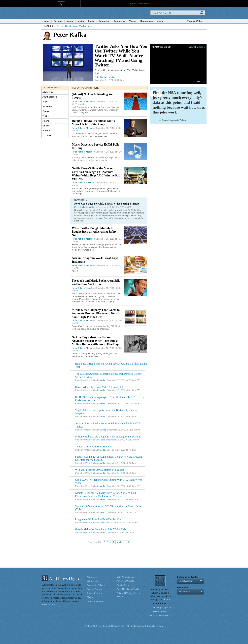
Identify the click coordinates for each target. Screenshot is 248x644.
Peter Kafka (100, 77)
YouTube (47, 135)
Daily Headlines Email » (128, 589)
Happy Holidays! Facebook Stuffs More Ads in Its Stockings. (93, 123)
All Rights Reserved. (137, 626)
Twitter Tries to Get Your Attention (94, 447)
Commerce (119, 21)
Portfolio (101, 1)
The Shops (61, 2)
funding (46, 126)
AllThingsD (61, 13)
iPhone (46, 121)
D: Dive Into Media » (160, 612)
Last (127, 542)
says (101, 218)
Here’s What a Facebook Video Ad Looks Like (100, 387)
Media (81, 21)
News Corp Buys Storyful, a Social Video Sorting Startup (107, 204)
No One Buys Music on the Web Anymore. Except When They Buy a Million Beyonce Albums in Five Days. (96, 341)
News (46, 21)
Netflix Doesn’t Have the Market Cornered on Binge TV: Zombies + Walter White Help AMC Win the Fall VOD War (96, 174)
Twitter (46, 116)
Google (46, 111)
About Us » (92, 577)
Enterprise (104, 21)
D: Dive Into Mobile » (160, 616)
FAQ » (90, 597)
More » (166, 599)
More (124, 3)
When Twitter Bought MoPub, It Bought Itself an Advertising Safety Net (94, 232)
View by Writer (195, 21)
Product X (112, 1)
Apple (45, 102)
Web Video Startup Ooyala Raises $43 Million (100, 470)
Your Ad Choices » (126, 577)
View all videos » (197, 47)
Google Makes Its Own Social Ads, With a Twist (101, 529)
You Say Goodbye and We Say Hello (74, 26)
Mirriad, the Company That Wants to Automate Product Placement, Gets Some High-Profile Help (96, 313)
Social (91, 21)
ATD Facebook (50, 97)
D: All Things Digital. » (160, 608)
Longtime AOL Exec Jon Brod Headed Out (98, 519)
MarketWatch (74, 1)
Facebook (47, 106)
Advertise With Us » (126, 581)
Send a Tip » (123, 585)
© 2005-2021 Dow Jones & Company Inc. (105, 626)
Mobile (70, 21)
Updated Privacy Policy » (140, 3)
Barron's (87, 1)
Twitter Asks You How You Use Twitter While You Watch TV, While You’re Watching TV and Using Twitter (121, 56)
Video (160, 21)
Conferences (147, 21)
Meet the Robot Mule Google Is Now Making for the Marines (108, 437)
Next (119, 542)
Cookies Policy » (95, 589)
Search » (201, 81)
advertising (48, 92)
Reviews (58, 21)
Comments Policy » (96, 585)
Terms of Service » (96, 601)
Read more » (49, 604)
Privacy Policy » (94, 593)
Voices (133, 21)
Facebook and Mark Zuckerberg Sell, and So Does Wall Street (96, 282)
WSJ (49, 1)
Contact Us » (93, 581)
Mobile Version (156, 626)
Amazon (46, 131)
